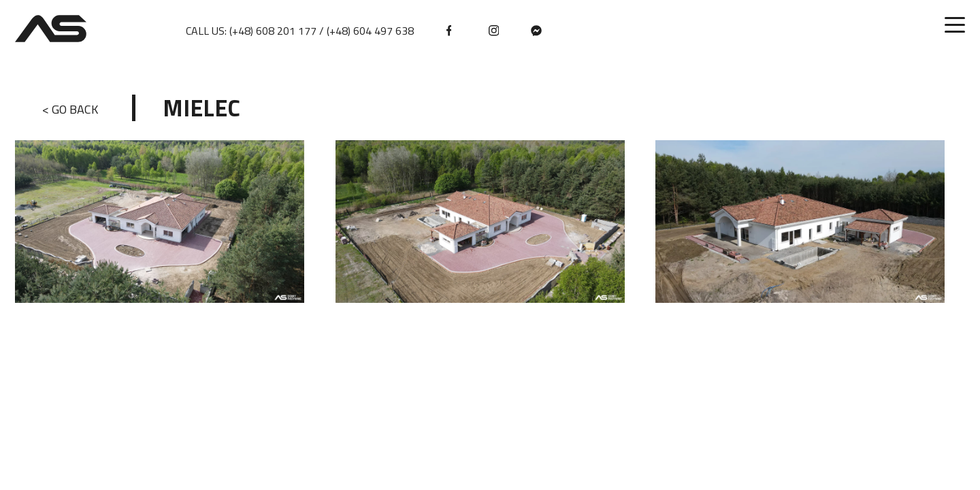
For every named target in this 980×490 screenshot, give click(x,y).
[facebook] (452, 31)
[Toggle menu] (955, 25)
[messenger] (536, 31)
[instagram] (494, 31)
